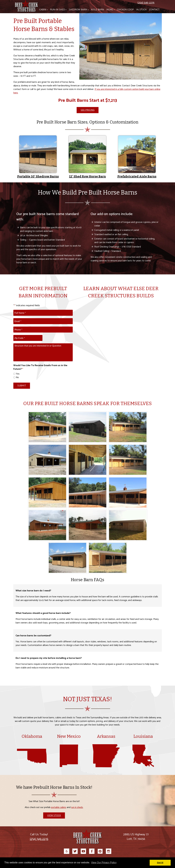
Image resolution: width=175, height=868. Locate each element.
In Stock (141, 10)
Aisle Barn (98, 10)
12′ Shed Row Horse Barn (87, 176)
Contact (154, 10)
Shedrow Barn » (79, 10)
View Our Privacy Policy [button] (104, 863)
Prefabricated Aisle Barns (137, 176)
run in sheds (77, 807)
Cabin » (43, 10)
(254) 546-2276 (146, 3)
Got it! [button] (160, 863)
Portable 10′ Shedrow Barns (38, 176)
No (17, 378)
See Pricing (88, 110)
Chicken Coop (125, 10)
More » (111, 10)
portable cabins (59, 807)
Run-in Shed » (58, 10)
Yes (18, 374)
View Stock (54, 815)
